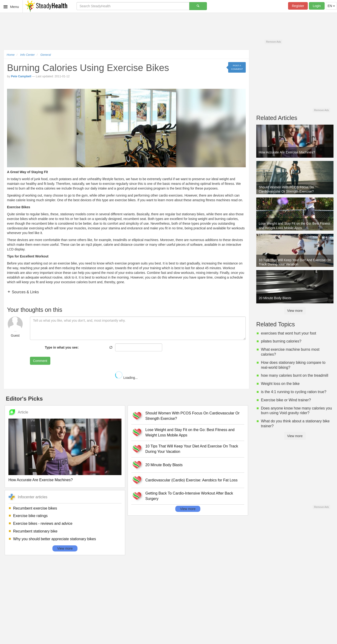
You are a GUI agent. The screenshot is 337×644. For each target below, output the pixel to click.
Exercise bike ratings (30, 516)
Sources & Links (25, 292)
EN (331, 6)
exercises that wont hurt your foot (289, 333)
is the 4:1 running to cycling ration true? (294, 392)
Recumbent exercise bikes (35, 508)
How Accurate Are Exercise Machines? (41, 480)
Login (317, 6)
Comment (40, 361)
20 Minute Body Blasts (164, 465)
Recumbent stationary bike (35, 531)
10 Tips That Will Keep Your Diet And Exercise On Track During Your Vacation (192, 449)
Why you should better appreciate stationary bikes (55, 539)
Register (298, 6)
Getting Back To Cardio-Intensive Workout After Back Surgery (189, 496)
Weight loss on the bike (280, 384)
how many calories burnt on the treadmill (295, 375)
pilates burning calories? (281, 341)
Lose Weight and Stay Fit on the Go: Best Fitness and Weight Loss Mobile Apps (190, 432)
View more (65, 548)
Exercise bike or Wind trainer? (286, 400)
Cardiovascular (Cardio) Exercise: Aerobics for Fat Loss (191, 480)
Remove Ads (273, 42)
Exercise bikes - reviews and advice (43, 523)
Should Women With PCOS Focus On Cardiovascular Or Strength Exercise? (192, 416)
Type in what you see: (62, 347)
